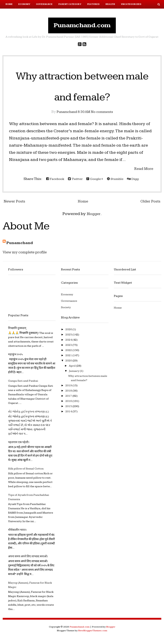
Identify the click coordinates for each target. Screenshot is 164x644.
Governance (44, 4)
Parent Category (70, 4)
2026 (69, 331)
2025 (69, 336)
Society (66, 309)
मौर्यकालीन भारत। (17, 532)
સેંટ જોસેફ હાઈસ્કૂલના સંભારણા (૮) (29, 413)
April (73, 368)
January (74, 373)
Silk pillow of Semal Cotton (26, 470)
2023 (69, 347)
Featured (93, 4)
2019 (69, 387)
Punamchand (21, 244)
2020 (69, 362)
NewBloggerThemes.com (93, 632)
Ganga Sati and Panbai (23, 383)
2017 (69, 398)
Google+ (95, 180)
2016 (69, 403)
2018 (69, 393)
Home (9, 4)
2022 (69, 352)
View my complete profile (28, 254)
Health (110, 4)
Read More (142, 170)
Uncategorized (131, 4)
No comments (104, 114)
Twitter (74, 180)
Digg (137, 180)
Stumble (117, 180)
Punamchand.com (82, 26)
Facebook (52, 180)
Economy (24, 4)
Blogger (94, 216)
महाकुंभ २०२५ (15, 356)
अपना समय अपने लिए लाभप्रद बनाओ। (28, 558)
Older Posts (149, 203)
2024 (69, 342)
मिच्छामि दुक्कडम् (17, 330)
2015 (69, 408)
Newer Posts (16, 203)
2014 (69, 413)
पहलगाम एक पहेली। (19, 444)
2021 (69, 357)
